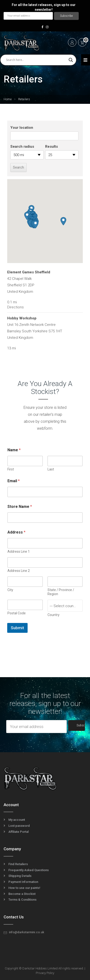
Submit (17, 628)
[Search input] (36, 60)
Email (14, 481)
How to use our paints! (24, 888)
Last (51, 469)
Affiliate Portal (18, 832)
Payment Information (23, 882)
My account (17, 820)
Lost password (19, 826)
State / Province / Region (61, 592)
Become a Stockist (22, 894)
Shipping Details (20, 876)
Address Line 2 (19, 571)
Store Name (20, 507)
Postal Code (17, 613)
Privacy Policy (45, 973)
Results (51, 147)
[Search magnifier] (71, 60)
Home (8, 99)
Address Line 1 (19, 552)
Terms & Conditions (22, 900)
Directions (15, 307)
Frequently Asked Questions (29, 870)
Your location (22, 128)
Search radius (22, 147)
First (11, 469)
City (10, 590)
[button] (27, 216)
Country (54, 615)
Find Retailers (18, 864)
